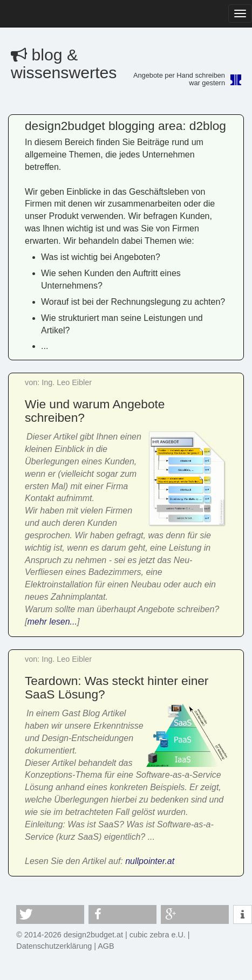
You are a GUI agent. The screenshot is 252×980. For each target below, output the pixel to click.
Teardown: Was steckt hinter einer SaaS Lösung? (117, 687)
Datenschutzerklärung (54, 946)
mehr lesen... (52, 622)
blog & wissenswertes (64, 64)
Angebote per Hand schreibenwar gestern (179, 79)
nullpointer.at (150, 861)
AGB (106, 946)
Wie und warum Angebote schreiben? (95, 411)
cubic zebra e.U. (158, 935)
